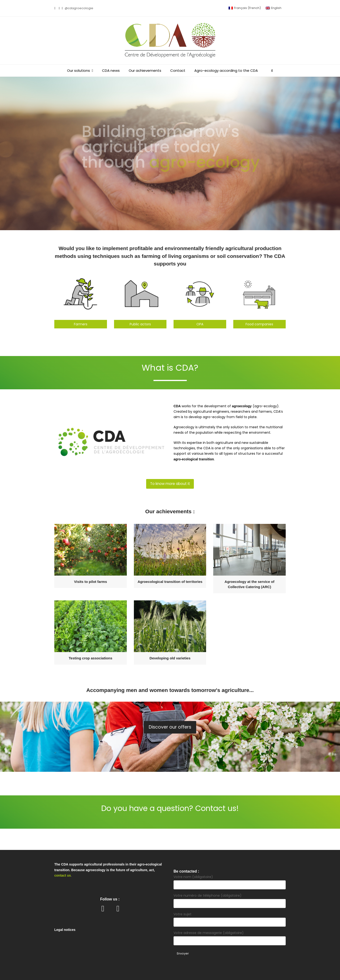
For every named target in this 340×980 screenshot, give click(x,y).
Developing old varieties (170, 658)
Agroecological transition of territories (170, 582)
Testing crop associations (91, 658)
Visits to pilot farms (91, 582)
